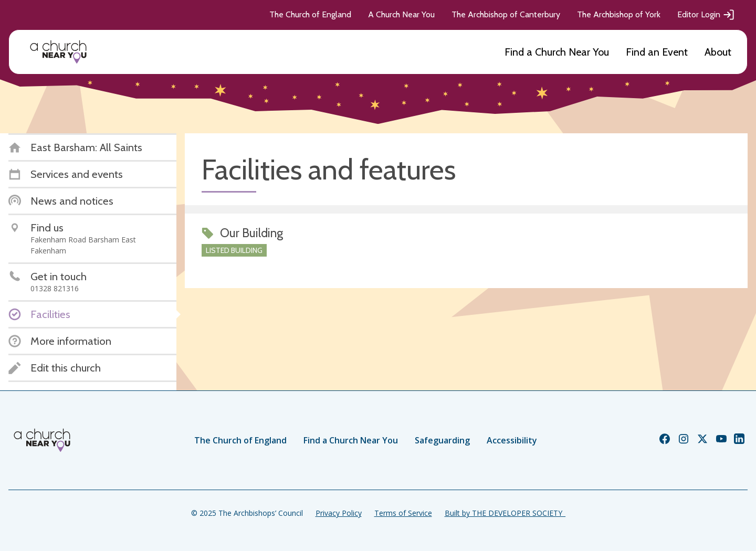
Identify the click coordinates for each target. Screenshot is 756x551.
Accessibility (512, 440)
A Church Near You (401, 14)
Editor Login (706, 15)
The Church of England (310, 14)
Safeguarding (442, 440)
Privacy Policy (339, 513)
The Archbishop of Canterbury (506, 14)
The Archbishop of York (619, 14)
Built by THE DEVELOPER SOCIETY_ (505, 513)
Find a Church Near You (557, 52)
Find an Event (657, 52)
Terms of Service (403, 513)
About (718, 52)
